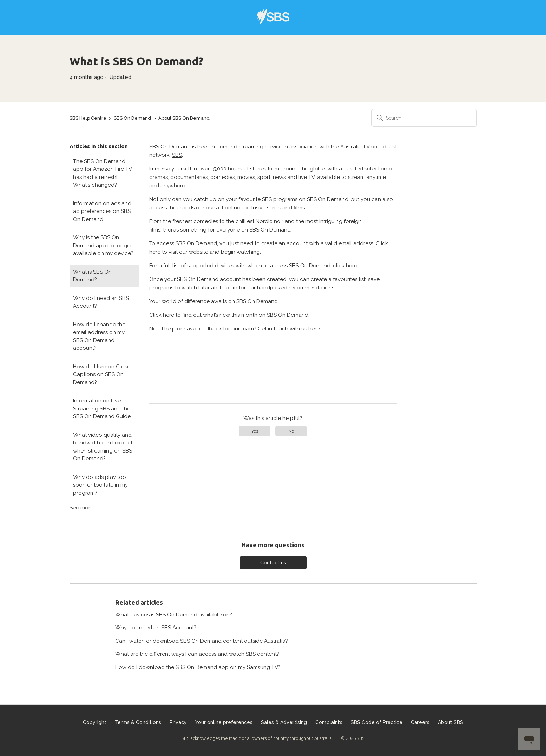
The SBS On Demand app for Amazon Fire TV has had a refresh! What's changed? (102, 173)
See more (81, 508)
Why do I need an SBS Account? (101, 302)
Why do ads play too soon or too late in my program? (100, 485)
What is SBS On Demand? (92, 276)
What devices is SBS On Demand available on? (174, 615)
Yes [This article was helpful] (255, 431)
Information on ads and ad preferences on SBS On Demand (102, 211)
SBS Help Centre (88, 118)
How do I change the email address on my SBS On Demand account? (99, 336)
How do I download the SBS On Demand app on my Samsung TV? (198, 667)
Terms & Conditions (138, 722)
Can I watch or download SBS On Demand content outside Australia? (202, 641)
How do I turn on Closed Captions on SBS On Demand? (103, 374)
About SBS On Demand (184, 118)
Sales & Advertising (284, 722)
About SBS (450, 722)
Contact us (273, 563)
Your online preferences (224, 722)
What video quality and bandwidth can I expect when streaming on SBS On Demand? (103, 447)
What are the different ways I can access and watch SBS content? (197, 654)
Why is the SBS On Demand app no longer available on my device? (103, 245)
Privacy (178, 722)
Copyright (95, 722)
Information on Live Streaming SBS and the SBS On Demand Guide (102, 409)
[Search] (424, 118)
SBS (177, 155)
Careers (420, 722)
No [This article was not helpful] (291, 431)
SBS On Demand (132, 118)
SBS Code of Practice (377, 722)
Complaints (329, 722)
